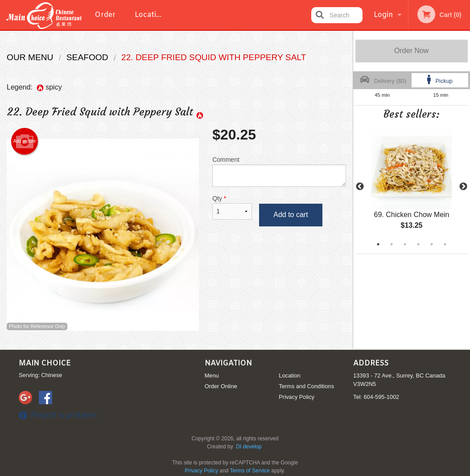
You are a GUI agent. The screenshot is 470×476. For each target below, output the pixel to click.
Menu (212, 375)
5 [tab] (432, 244)
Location (150, 15)
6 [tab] (445, 244)
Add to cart (291, 215)
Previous (360, 187)
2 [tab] (392, 244)
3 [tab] (405, 244)
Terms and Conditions (306, 386)
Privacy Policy (297, 397)
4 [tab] (418, 244)
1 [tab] (378, 244)
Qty (232, 207)
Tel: (376, 397)
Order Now (411, 51)
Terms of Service (250, 471)
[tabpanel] (412, 187)
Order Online (106, 20)
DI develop (249, 447)
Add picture (25, 141)
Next (463, 187)
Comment (279, 171)
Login (383, 15)
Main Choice (45, 363)
